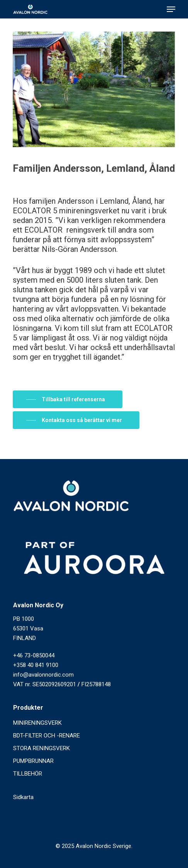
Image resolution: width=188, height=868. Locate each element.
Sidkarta (23, 797)
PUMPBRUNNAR (33, 761)
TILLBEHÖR (28, 774)
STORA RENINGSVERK (41, 748)
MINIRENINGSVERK (37, 723)
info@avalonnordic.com (43, 675)
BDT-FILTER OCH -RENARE (47, 736)
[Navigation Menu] (171, 9)
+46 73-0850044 (34, 655)
